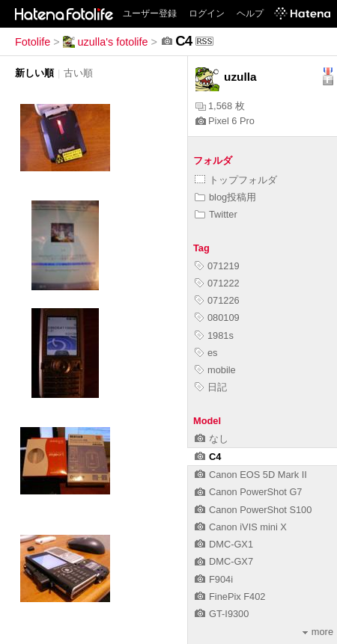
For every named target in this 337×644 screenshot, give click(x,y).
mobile (215, 370)
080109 (217, 318)
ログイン (207, 13)
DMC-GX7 (224, 561)
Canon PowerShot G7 (249, 492)
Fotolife (33, 42)
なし (212, 439)
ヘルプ (250, 13)
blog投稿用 (225, 197)
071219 (217, 266)
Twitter (216, 214)
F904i (214, 579)
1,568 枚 (220, 106)
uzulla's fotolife (106, 42)
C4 (208, 457)
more (318, 632)
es (206, 353)
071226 (217, 300)
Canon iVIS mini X (241, 527)
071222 (217, 283)
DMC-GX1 (224, 544)
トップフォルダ (236, 180)
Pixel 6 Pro (225, 121)
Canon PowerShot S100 (253, 510)
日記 (211, 387)
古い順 (78, 73)
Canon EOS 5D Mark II (251, 475)
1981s (214, 335)
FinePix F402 (230, 597)
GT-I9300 (222, 614)
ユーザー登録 (150, 13)
